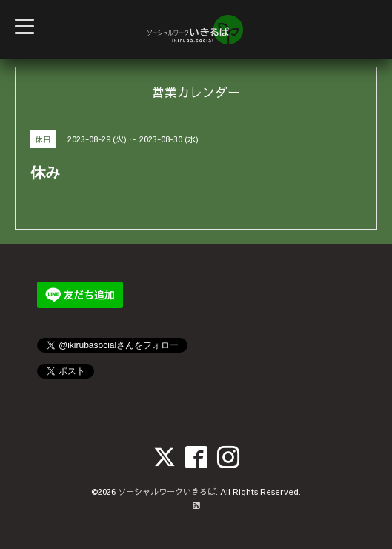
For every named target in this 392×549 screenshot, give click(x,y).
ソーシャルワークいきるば (167, 492)
